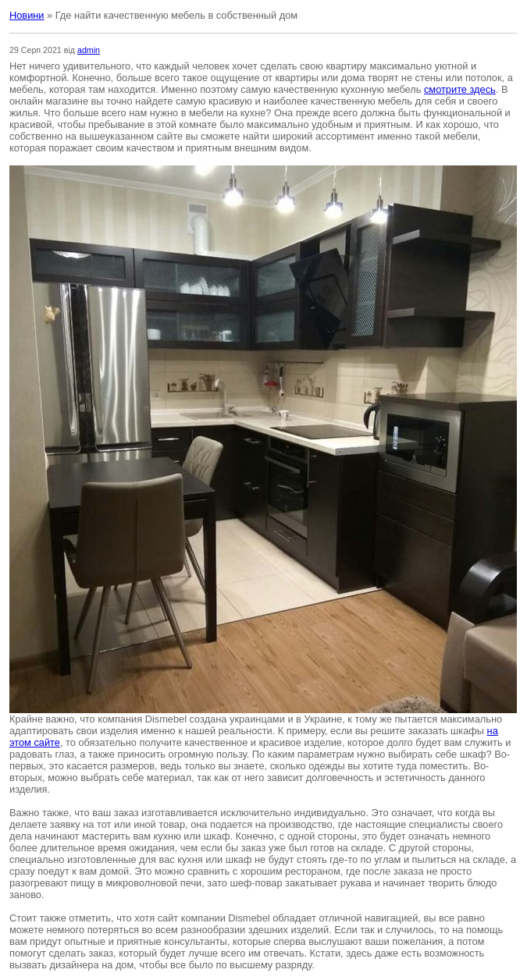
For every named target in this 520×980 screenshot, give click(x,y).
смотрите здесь (460, 89)
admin (89, 50)
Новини (27, 15)
